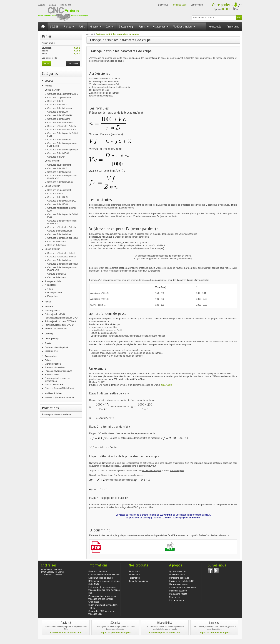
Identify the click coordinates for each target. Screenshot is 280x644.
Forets (144, 27)
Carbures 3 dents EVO (58, 153)
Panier (47, 36)
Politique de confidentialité (182, 581)
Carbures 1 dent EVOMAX (60, 115)
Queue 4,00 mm (52, 161)
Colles (48, 360)
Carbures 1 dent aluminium (60, 108)
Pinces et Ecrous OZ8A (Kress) (59, 388)
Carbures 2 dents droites (59, 140)
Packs (82, 27)
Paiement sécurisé (178, 591)
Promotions (233, 27)
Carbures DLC (52, 351)
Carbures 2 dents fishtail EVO (61, 130)
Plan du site (175, 597)
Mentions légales (177, 575)
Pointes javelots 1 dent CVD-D (59, 325)
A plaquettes (51, 285)
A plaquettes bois (53, 281)
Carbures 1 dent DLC (57, 105)
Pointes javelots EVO (55, 314)
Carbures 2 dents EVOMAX (60, 123)
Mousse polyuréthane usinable (59, 397)
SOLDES (54, 27)
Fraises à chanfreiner (55, 367)
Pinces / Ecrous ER (54, 385)
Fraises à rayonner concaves (58, 371)
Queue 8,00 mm (52, 249)
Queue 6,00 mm (52, 186)
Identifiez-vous (180, 5)
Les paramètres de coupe (101, 578)
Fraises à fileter (52, 375)
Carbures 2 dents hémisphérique (63, 150)
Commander (73, 63)
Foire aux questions (98, 571)
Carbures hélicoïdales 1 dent (61, 253)
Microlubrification (53, 364)
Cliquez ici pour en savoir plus (66, 633)
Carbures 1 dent (55, 101)
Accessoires (161, 27)
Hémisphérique (55, 293)
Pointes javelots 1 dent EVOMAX (60, 321)
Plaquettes (52, 296)
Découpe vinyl (126, 27)
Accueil (90, 34)
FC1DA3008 (166, 385)
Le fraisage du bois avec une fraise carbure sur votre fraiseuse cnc (104, 590)
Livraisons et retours (179, 584)
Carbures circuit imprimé (56, 347)
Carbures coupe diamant (59, 98)
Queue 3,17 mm (52, 90)
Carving (110, 27)
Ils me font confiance (139, 581)
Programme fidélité (178, 594)
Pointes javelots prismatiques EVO (61, 318)
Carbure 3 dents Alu (57, 245)
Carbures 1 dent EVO (58, 112)
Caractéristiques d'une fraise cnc (104, 575)
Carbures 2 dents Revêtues (60, 182)
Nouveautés (215, 27)
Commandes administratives (183, 588)
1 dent (50, 289)
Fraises (69, 27)
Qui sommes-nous (178, 571)
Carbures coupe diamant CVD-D (63, 94)
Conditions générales (179, 578)
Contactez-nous (177, 600)
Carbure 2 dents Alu (57, 242)
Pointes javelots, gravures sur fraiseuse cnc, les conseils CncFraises (102, 599)
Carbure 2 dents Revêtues (60, 231)
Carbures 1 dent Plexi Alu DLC (62, 201)
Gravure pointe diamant (56, 329)
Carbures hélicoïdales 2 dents (62, 126)
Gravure (96, 27)
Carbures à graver (56, 157)
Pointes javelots (52, 311)
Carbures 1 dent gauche (59, 119)
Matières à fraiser (184, 27)
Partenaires (134, 578)
